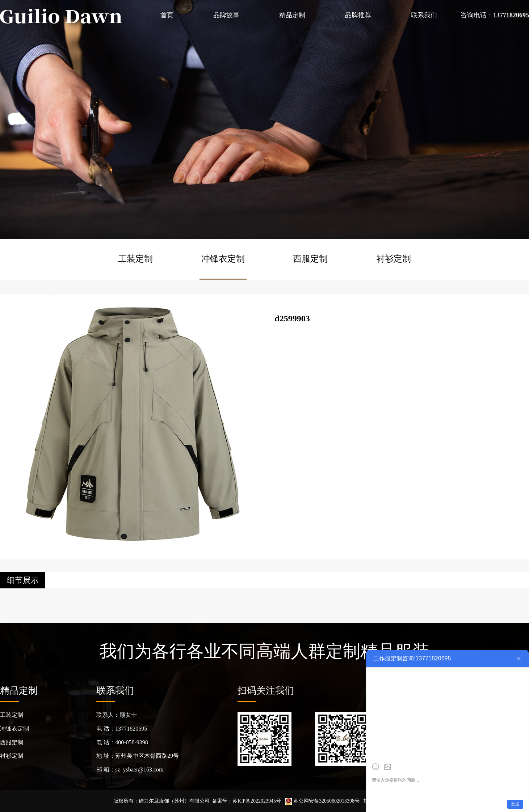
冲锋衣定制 (223, 259)
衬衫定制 (394, 259)
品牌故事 (226, 15)
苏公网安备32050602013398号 (322, 801)
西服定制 (310, 259)
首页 (167, 15)
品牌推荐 (358, 15)
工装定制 (135, 259)
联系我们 (424, 15)
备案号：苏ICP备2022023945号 (247, 801)
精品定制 (292, 15)
